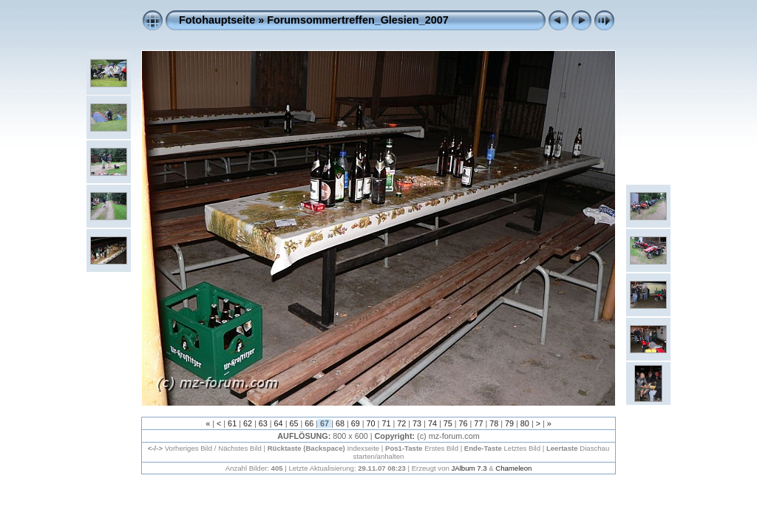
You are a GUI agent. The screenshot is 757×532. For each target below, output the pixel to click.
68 (340, 423)
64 (279, 423)
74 (432, 423)
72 (401, 423)
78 (494, 423)
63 (263, 423)
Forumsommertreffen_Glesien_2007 (358, 20)
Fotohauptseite (217, 20)
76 (464, 423)
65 (293, 423)
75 (448, 423)
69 (356, 423)
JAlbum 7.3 (469, 468)
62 (248, 423)
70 (371, 423)
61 (232, 423)
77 (478, 423)
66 (309, 423)
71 (386, 423)
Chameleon (513, 468)
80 (525, 423)
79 (509, 423)
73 (417, 423)
